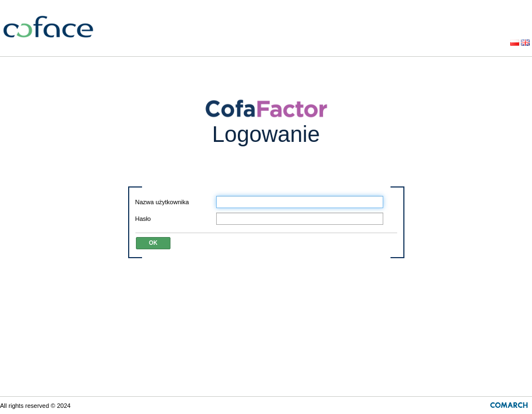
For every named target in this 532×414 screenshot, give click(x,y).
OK (153, 243)
